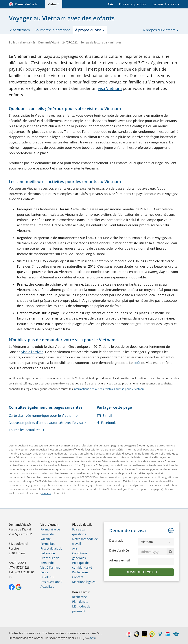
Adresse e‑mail (119, 560)
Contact (78, 577)
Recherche (80, 597)
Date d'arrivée (119, 550)
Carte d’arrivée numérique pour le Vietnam (42, 415)
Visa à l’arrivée (50, 568)
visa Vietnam (110, 88)
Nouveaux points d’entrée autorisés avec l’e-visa (46, 423)
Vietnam (54, 4)
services (46, 493)
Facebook (106, 423)
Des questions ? (51, 582)
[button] (156, 542)
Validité (46, 539)
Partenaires (80, 572)
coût (137, 363)
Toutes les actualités (25, 430)
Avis (110, 4)
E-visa (44, 572)
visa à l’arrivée (32, 352)
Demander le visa (140, 572)
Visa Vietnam (20, 30)
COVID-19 (47, 577)
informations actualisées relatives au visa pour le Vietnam (109, 389)
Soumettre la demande (52, 30)
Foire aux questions (133, 4)
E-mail (105, 415)
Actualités (47, 587)
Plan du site (80, 602)
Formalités (48, 544)
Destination (117, 541)
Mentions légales (84, 582)
